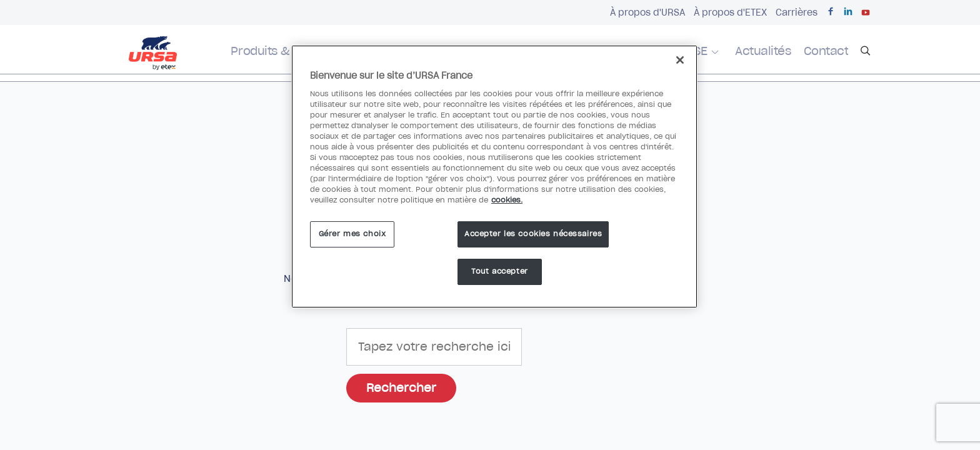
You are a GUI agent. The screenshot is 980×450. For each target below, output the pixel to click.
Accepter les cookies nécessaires (533, 234)
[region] (494, 177)
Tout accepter (499, 271)
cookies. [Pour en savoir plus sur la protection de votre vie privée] (507, 200)
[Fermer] (680, 60)
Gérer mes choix (352, 234)
